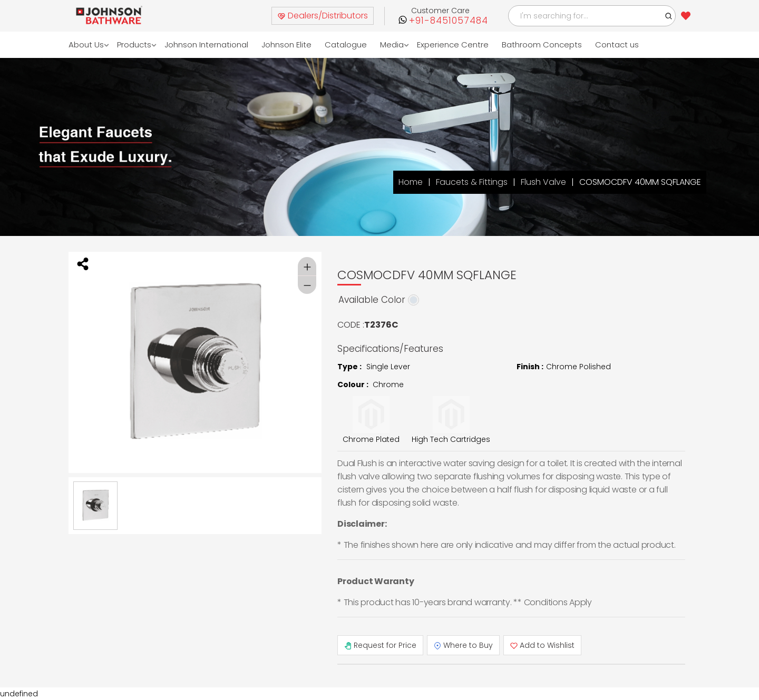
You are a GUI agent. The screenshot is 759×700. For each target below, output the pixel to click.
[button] (669, 16)
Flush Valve (543, 182)
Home (411, 182)
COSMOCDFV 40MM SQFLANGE (640, 182)
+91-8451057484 (449, 21)
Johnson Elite (286, 45)
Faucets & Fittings (472, 182)
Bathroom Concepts (542, 45)
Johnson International (206, 45)
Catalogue (346, 45)
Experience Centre (453, 45)
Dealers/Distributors (323, 16)
